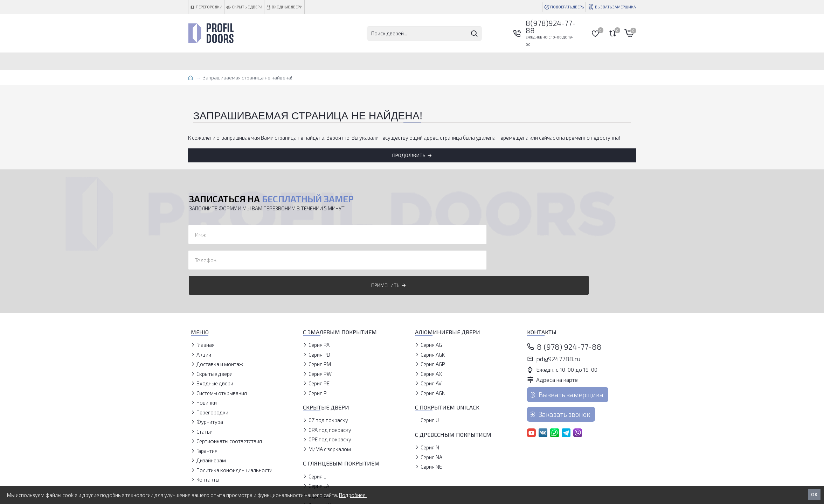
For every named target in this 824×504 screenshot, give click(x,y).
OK (814, 494)
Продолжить (409, 155)
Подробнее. (353, 495)
